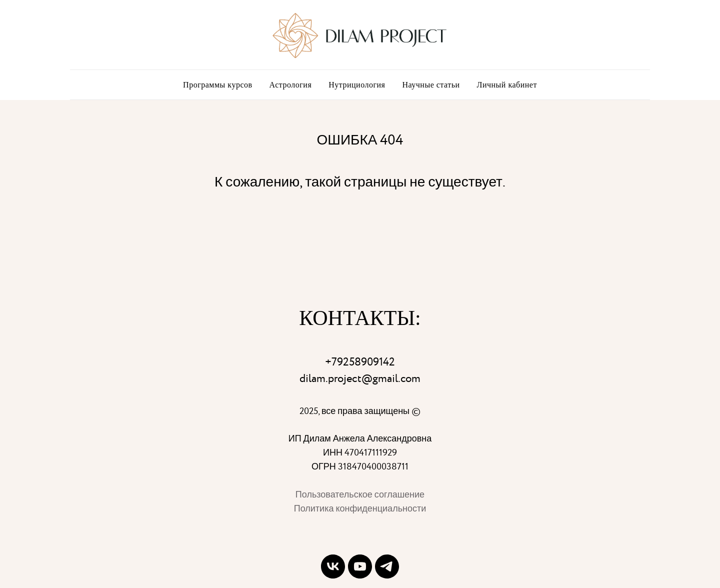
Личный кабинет (507, 85)
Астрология (291, 85)
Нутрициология (357, 85)
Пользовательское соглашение (360, 495)
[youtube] (360, 566)
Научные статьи (431, 85)
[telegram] (387, 566)
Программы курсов (217, 85)
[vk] (333, 566)
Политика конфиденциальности (360, 509)
